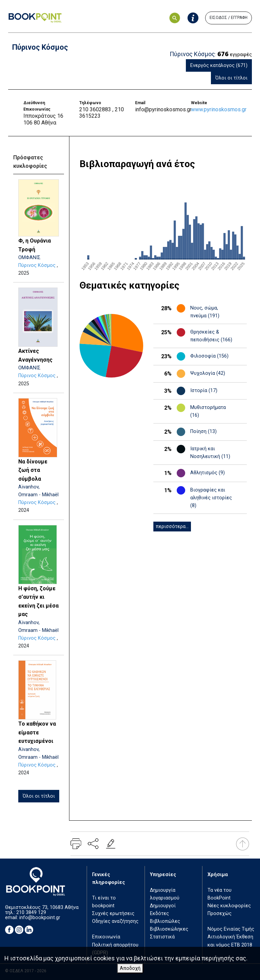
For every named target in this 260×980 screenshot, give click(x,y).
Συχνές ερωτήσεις (113, 914)
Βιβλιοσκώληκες (169, 929)
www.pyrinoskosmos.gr (219, 109)
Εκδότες (159, 914)
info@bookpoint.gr (40, 918)
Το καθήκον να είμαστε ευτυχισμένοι (37, 732)
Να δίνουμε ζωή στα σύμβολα (33, 470)
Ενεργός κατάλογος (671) (219, 65)
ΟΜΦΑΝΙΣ (29, 258)
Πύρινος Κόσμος (37, 265)
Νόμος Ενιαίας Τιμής (231, 929)
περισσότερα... (172, 527)
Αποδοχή (130, 968)
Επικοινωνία (106, 937)
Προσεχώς (220, 914)
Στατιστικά (162, 937)
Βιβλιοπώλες (165, 921)
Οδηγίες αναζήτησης (115, 921)
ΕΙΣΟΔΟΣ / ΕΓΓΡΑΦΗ (229, 18)
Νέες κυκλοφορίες (229, 906)
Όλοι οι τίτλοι (231, 78)
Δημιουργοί (163, 906)
